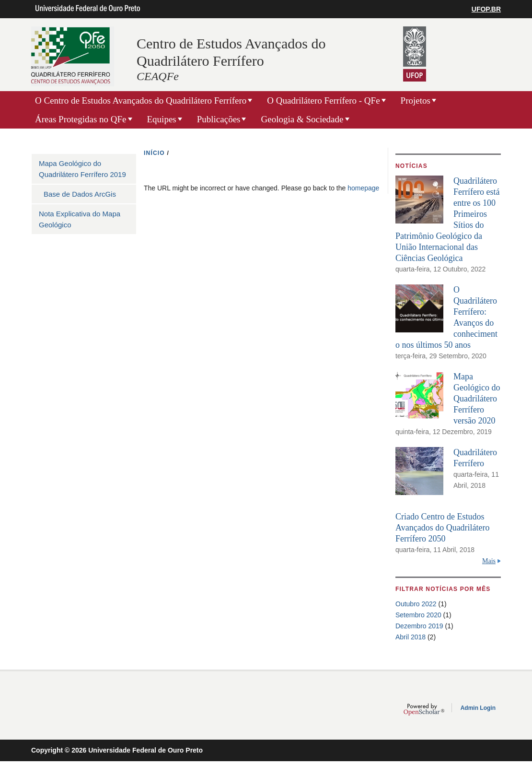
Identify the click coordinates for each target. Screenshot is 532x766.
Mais (489, 561)
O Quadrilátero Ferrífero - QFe (323, 100)
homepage (363, 188)
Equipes (162, 119)
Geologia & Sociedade (302, 119)
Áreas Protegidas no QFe (81, 119)
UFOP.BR (486, 9)
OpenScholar (424, 709)
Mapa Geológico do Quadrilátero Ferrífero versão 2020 (477, 399)
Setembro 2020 (418, 615)
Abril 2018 (411, 637)
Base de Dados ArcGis (80, 194)
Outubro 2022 (416, 604)
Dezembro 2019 (419, 626)
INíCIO (154, 153)
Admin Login (478, 708)
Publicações (219, 119)
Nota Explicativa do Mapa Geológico (80, 219)
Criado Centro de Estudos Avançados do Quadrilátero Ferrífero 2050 (443, 528)
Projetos (416, 100)
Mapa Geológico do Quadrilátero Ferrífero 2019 (82, 169)
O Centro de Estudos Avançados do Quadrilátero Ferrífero (141, 100)
